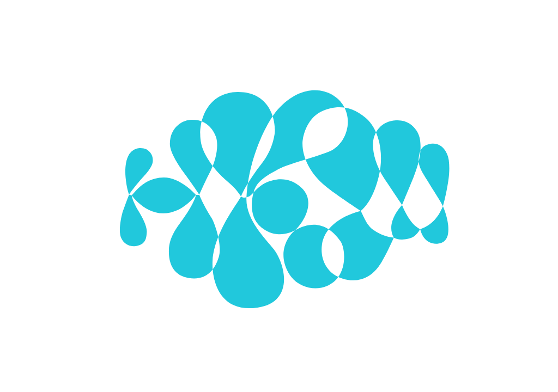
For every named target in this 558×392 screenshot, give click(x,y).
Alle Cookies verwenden (349, 250)
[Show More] (395, 183)
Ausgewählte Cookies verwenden (225, 250)
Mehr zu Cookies (279, 281)
